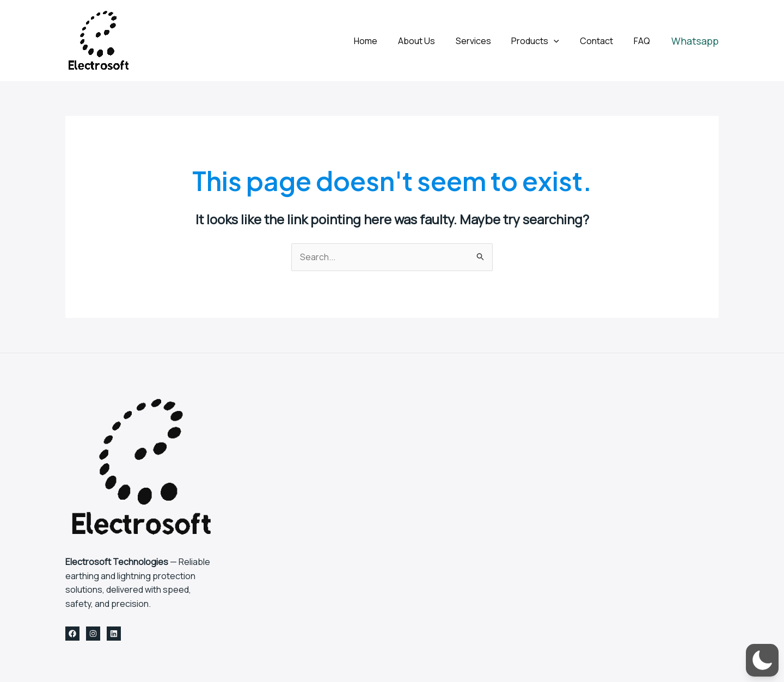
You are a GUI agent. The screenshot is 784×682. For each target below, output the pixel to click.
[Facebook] (72, 634)
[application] (562, 41)
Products (543, 41)
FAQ (644, 41)
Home (383, 41)
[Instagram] (93, 634)
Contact (601, 41)
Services (484, 41)
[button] (695, 41)
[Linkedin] (114, 634)
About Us (431, 41)
